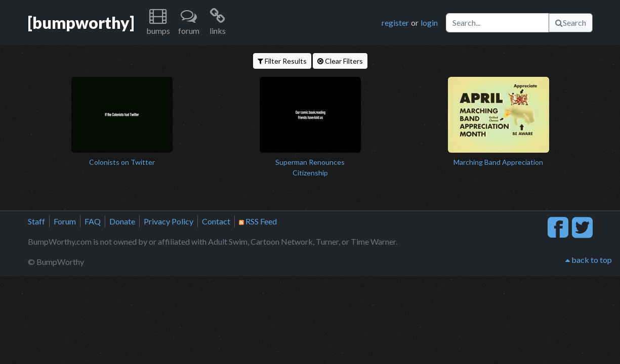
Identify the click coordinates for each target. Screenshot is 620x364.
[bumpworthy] (81, 22)
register (395, 22)
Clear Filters (340, 61)
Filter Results (282, 61)
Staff (36, 221)
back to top (589, 260)
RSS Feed (258, 221)
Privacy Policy (169, 221)
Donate (122, 221)
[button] (158, 22)
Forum (65, 221)
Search (571, 22)
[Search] (498, 23)
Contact (216, 221)
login (429, 22)
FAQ (93, 221)
